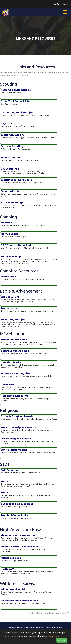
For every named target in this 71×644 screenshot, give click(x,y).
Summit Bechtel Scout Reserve (29, 549)
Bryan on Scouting (29, 147)
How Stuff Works (29, 364)
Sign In (65, 4)
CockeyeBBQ (29, 387)
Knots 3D (29, 495)
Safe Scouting (29, 471)
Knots (29, 484)
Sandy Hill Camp (29, 260)
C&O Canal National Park (29, 246)
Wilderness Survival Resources (29, 602)
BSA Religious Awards (29, 451)
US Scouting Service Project (29, 114)
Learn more (54, 636)
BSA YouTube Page (29, 205)
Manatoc (29, 224)
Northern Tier (29, 571)
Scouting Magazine (29, 136)
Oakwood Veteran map (29, 352)
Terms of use (51, 628)
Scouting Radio (29, 193)
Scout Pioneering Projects (29, 181)
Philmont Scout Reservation (29, 538)
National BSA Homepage (29, 91)
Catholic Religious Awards (29, 418)
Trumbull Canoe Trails (29, 516)
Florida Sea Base (29, 559)
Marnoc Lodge (29, 235)
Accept (62, 640)
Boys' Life (29, 125)
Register (56, 4)
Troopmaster (29, 309)
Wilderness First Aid (29, 592)
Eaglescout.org (29, 299)
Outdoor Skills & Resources (29, 505)
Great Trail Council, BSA (29, 102)
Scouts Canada (29, 159)
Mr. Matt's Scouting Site (29, 375)
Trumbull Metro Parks (29, 342)
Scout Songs (29, 278)
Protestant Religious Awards (29, 430)
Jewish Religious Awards (29, 441)
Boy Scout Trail (29, 171)
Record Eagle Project (29, 323)
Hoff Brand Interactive (29, 398)
